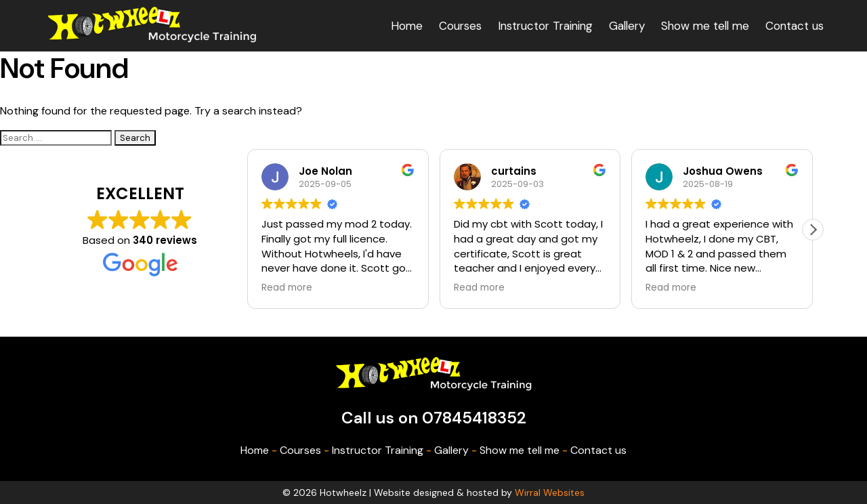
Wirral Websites (550, 492)
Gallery (627, 26)
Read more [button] (287, 288)
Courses (460, 26)
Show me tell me (705, 26)
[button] (813, 230)
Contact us (795, 26)
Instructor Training (545, 26)
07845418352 (474, 418)
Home (407, 26)
